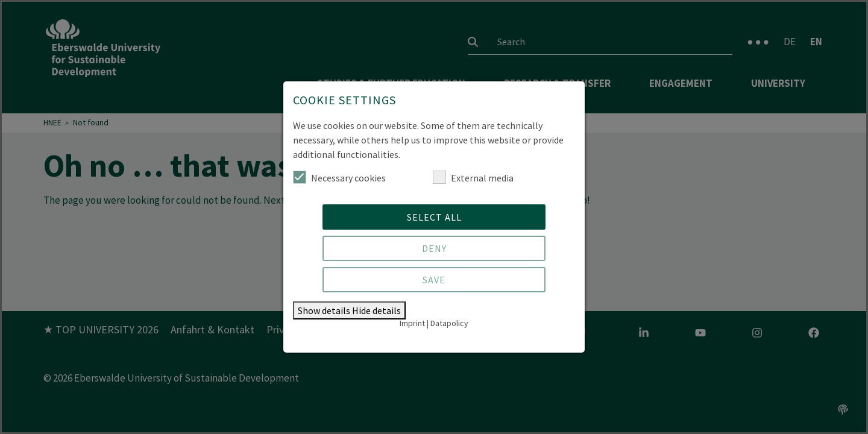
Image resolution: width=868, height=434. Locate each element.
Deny (434, 248)
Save (434, 280)
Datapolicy (449, 323)
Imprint (412, 323)
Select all (434, 217)
